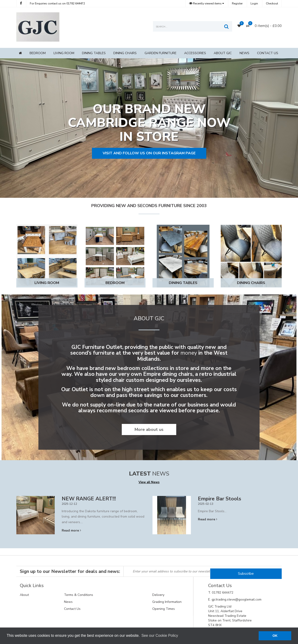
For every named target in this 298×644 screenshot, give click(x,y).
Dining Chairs (125, 53)
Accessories (195, 53)
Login (254, 3)
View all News (149, 482)
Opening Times (164, 609)
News (244, 53)
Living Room (64, 53)
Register (237, 3)
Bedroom (38, 53)
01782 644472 (57, 3)
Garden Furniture (161, 53)
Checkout (272, 3)
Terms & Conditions (79, 595)
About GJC (223, 53)
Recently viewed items (206, 3)
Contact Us (268, 53)
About (24, 595)
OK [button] (275, 636)
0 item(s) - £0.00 (268, 26)
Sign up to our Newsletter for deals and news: (70, 571)
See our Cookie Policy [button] (160, 636)
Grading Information (167, 602)
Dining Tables (94, 53)
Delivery (158, 595)
